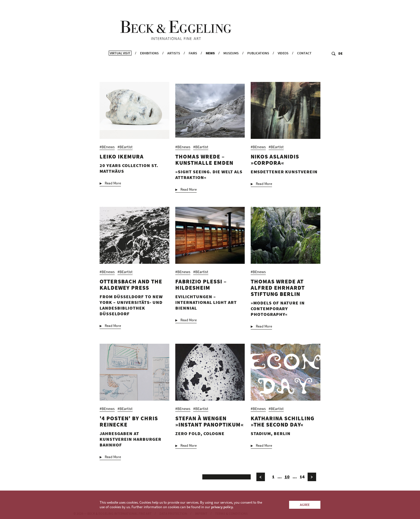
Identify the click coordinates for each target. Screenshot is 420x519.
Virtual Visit (120, 67)
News (210, 67)
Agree (305, 505)
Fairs (193, 67)
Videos (283, 67)
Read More (113, 188)
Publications (258, 67)
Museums (231, 67)
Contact (304, 67)
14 (302, 481)
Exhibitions (149, 67)
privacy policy (222, 507)
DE (340, 67)
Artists (174, 67)
